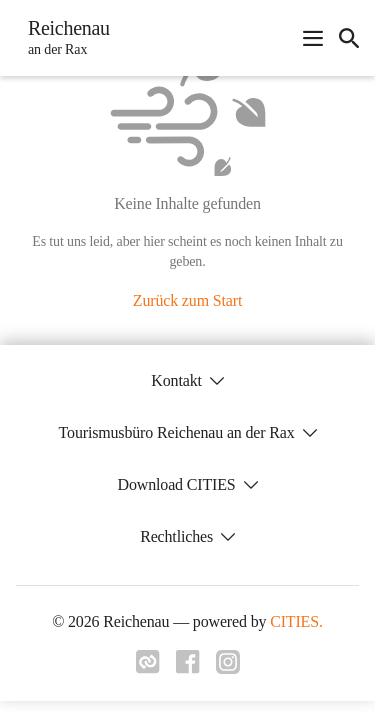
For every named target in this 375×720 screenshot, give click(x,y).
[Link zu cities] (148, 668)
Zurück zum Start (187, 300)
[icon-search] (349, 38)
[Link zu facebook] (188, 668)
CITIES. (296, 621)
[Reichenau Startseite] (63, 38)
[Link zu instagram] (228, 668)
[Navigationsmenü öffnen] (313, 38)
